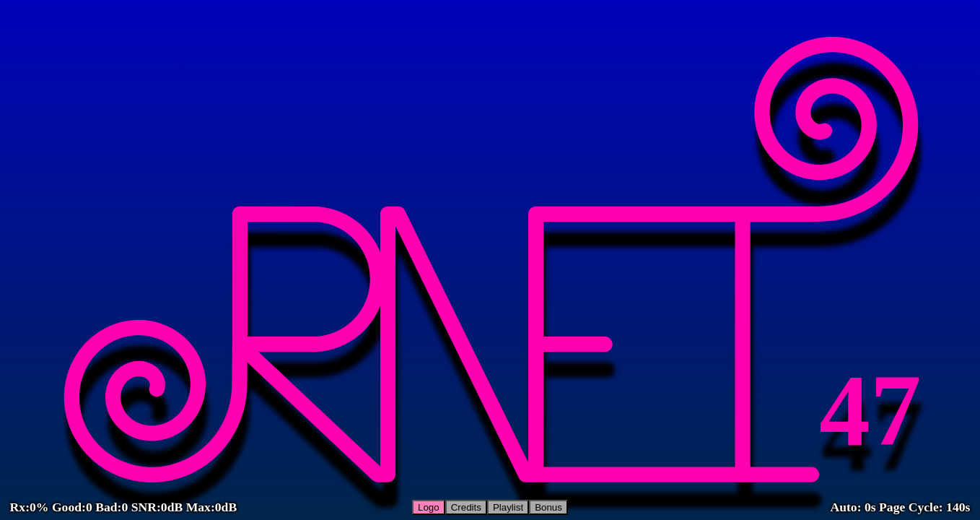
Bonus (548, 507)
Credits (466, 507)
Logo (429, 507)
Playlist (508, 507)
